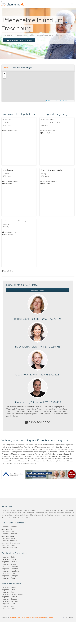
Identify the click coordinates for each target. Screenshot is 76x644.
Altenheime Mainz (8, 536)
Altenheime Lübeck (8, 538)
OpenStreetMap (64, 101)
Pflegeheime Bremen (9, 587)
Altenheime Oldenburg (10, 545)
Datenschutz (30, 618)
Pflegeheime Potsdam (9, 597)
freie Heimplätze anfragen (22, 68)
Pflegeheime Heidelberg (10, 571)
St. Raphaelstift (8, 170)
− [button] (4, 77)
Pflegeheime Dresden (9, 559)
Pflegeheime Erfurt (8, 590)
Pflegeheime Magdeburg (10, 601)
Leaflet (48, 101)
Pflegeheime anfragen (37, 290)
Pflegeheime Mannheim (10, 569)
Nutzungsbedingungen (40, 618)
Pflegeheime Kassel (8, 578)
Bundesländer (39, 513)
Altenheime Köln (7, 529)
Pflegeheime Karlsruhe (9, 592)
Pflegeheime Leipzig (9, 564)
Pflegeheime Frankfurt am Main (12, 594)
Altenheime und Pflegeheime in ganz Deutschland (55, 510)
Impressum (50, 618)
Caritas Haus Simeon (48, 119)
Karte (6, 68)
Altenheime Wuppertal (9, 541)
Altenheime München (9, 527)
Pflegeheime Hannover (10, 566)
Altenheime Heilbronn (9, 548)
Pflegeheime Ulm (8, 606)
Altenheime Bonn (8, 531)
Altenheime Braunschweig (11, 543)
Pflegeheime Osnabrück (10, 608)
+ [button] (4, 74)
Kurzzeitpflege (47, 133)
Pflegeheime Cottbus (9, 573)
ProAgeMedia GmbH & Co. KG (17, 618)
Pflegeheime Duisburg (9, 599)
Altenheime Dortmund (9, 534)
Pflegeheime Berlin (8, 557)
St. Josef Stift (7, 119)
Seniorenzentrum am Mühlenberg (14, 221)
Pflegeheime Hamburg (9, 562)
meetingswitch (54, 101)
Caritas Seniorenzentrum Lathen (52, 170)
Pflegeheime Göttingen (10, 576)
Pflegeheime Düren (8, 604)
